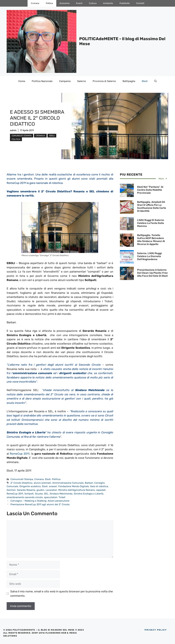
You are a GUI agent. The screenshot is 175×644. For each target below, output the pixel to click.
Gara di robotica (99, 486)
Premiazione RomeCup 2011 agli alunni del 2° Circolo (40, 504)
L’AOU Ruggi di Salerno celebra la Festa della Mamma (151, 223)
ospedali (101, 490)
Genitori (11, 490)
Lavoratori (51, 490)
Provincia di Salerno (104, 81)
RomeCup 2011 (20, 454)
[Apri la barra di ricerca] (155, 81)
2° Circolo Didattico (21, 483)
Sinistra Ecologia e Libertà (88, 494)
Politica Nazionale (42, 81)
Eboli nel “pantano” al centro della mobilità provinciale (150, 190)
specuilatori (51, 497)
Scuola (39, 494)
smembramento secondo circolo (25, 497)
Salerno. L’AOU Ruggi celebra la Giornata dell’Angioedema (149, 256)
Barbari (89, 483)
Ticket (62, 497)
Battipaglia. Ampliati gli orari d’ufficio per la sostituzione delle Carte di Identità (152, 206)
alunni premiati (42, 483)
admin (13, 130)
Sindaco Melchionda (61, 494)
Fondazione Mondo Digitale (74, 486)
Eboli (145, 81)
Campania (65, 81)
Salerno (82, 81)
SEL (46, 494)
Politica (49, 3)
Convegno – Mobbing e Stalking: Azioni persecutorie (40, 501)
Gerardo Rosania (26, 490)
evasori (53, 486)
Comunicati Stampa (22, 136)
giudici (40, 490)
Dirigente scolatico (30, 486)
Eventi (79, 3)
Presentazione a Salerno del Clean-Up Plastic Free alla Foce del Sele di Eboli (152, 273)
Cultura (93, 3)
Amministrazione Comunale (68, 483)
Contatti (140, 3)
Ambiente (108, 3)
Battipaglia (129, 81)
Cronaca (35, 3)
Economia (65, 3)
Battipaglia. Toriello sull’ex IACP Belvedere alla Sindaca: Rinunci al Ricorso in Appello (151, 240)
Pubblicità (125, 3)
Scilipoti (29, 494)
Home (22, 81)
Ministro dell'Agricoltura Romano (77, 490)
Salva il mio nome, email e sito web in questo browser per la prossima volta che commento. (62, 594)
